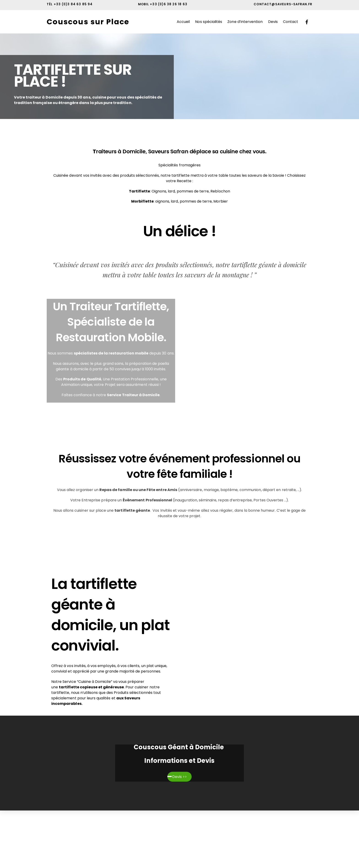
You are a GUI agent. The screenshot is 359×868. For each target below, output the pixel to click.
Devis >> (179, 777)
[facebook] (307, 22)
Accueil (183, 22)
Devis (273, 22)
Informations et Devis (179, 761)
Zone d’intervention (245, 22)
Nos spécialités (209, 22)
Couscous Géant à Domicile (179, 747)
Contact (291, 22)
